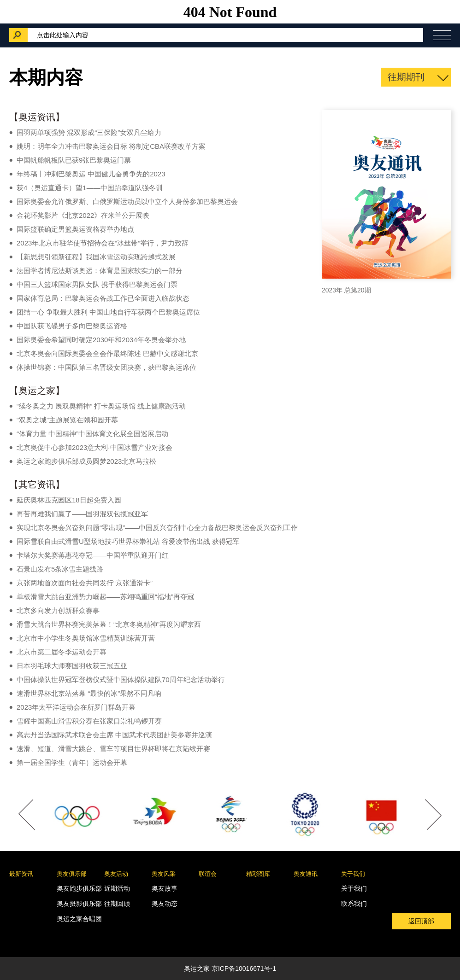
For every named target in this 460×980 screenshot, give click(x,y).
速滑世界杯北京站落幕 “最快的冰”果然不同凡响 (89, 693)
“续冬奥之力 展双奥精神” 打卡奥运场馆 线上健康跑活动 (101, 406)
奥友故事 (165, 888)
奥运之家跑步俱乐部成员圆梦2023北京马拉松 (86, 461)
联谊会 (208, 874)
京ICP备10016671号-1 (244, 968)
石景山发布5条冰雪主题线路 (60, 569)
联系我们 (354, 904)
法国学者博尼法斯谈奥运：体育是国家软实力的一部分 (100, 271)
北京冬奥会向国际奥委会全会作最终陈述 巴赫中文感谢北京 (107, 353)
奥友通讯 (306, 874)
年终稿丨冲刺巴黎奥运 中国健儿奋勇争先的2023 (91, 174)
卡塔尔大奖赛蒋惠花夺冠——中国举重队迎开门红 (93, 555)
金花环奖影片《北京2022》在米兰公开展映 (83, 215)
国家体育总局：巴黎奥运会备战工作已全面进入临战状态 (103, 298)
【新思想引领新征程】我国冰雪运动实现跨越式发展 (96, 257)
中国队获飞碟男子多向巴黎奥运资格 (72, 326)
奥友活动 (116, 874)
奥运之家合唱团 (79, 919)
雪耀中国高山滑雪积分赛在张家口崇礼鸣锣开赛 (89, 721)
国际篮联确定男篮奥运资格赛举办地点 (75, 229)
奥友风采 (164, 874)
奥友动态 (165, 904)
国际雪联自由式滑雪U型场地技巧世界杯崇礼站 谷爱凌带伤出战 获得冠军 (128, 541)
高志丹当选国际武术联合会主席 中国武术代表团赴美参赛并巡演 (114, 735)
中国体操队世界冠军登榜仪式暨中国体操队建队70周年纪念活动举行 (121, 680)
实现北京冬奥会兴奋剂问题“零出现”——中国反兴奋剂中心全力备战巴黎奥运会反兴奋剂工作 (157, 528)
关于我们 (353, 874)
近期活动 (117, 888)
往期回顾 (117, 904)
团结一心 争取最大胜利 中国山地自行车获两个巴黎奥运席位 (108, 312)
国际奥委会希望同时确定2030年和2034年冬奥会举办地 (101, 340)
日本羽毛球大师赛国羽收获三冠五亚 (72, 666)
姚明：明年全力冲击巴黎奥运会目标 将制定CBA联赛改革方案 (111, 146)
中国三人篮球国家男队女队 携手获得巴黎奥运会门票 (97, 284)
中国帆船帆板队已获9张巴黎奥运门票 (74, 160)
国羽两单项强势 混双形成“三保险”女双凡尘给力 (89, 132)
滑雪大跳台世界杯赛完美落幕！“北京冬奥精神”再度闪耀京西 (109, 624)
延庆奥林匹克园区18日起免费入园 (69, 500)
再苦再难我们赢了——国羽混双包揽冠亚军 (82, 514)
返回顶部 (421, 921)
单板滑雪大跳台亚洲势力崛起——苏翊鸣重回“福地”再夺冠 (105, 597)
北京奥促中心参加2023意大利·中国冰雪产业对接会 (94, 447)
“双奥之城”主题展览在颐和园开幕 (67, 420)
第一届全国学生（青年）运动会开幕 (72, 762)
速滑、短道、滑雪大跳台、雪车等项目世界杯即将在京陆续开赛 (113, 749)
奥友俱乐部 (72, 874)
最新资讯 (21, 874)
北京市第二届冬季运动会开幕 (62, 652)
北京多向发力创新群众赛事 (58, 610)
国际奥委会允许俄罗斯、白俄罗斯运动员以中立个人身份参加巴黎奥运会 (127, 201)
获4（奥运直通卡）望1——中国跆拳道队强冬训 (90, 188)
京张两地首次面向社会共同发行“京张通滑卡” (85, 583)
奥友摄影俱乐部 (79, 904)
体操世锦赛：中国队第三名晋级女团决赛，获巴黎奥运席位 (106, 367)
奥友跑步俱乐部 (79, 888)
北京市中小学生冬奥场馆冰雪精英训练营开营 (86, 638)
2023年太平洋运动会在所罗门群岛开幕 (76, 707)
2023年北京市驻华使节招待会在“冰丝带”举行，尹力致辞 (103, 243)
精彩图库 (258, 874)
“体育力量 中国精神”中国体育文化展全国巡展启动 (92, 434)
